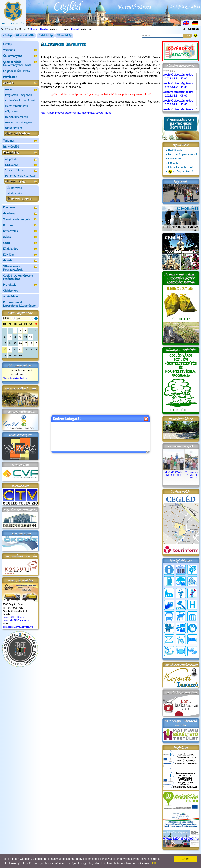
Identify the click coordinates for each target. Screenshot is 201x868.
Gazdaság (20, 214)
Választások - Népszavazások (20, 268)
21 (10, 350)
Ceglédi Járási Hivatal (17, 71)
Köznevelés (20, 231)
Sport (20, 243)
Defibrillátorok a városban (21, 176)
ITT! (153, 863)
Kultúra (20, 225)
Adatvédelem (12, 296)
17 (25, 343)
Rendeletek (175, 159)
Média (20, 237)
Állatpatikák (15, 193)
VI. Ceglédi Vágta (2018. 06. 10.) (174, 472)
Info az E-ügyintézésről (181, 167)
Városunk (20, 50)
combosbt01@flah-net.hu (17, 620)
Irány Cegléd (11, 146)
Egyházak (20, 208)
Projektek (20, 285)
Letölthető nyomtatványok (183, 154)
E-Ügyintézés (175, 163)
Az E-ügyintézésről (181, 172)
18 (31, 343)
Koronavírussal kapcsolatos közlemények (20, 304)
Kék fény (20, 255)
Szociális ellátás (21, 171)
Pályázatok (10, 77)
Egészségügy (20, 153)
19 (36, 343)
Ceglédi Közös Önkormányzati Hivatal (20, 63)
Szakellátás (21, 165)
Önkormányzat (20, 56)
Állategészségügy (21, 182)
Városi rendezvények (20, 220)
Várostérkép (64, 35)
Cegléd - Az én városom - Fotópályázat (19, 277)
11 (31, 337)
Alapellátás (21, 160)
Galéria (20, 261)
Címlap (7, 35)
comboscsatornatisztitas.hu (18, 627)
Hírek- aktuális (25, 35)
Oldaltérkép (46, 35)
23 (20, 350)
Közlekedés (20, 249)
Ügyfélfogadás (176, 150)
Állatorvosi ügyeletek (20, 199)
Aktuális (20, 83)
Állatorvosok (15, 188)
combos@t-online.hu (14, 617)
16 (20, 343)
